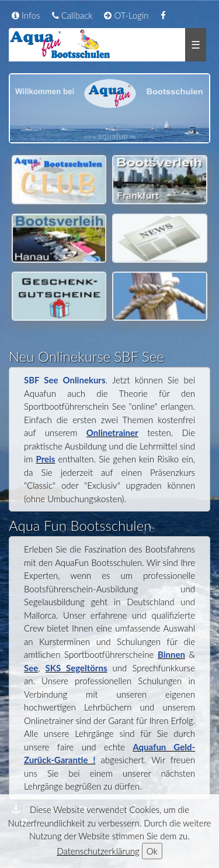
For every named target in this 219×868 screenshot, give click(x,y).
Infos (26, 15)
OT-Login (126, 15)
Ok (152, 851)
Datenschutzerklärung (98, 851)
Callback (72, 15)
